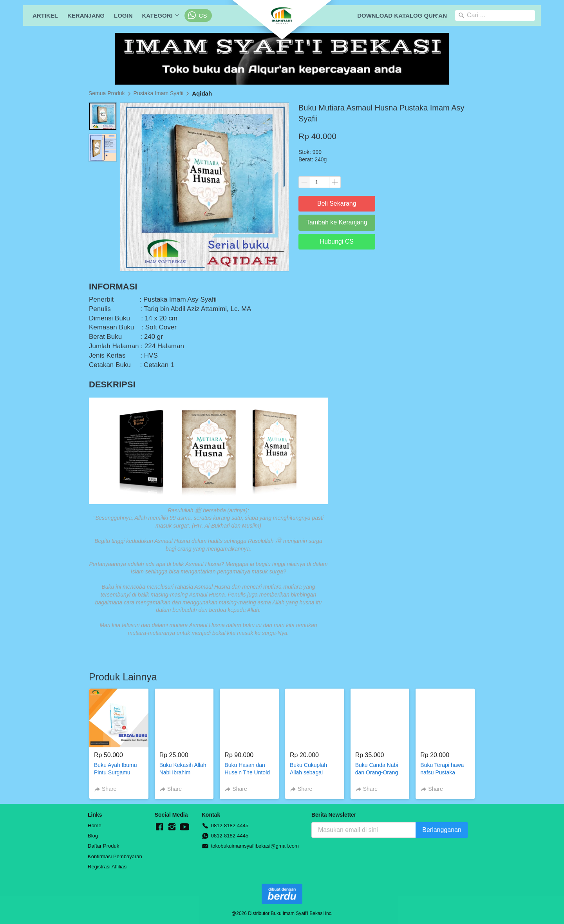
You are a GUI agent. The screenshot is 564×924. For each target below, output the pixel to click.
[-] (159, 827)
